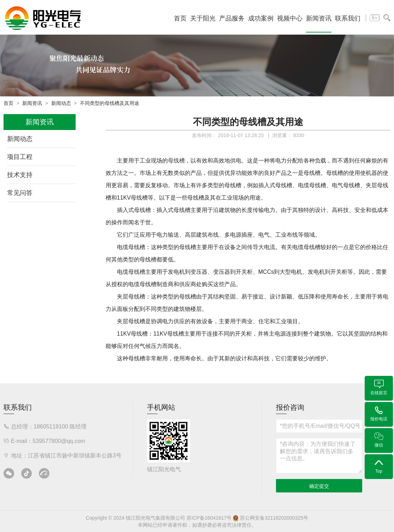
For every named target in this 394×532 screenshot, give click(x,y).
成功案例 (261, 18)
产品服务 (232, 18)
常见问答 (20, 193)
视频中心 (290, 18)
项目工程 (20, 157)
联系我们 (348, 18)
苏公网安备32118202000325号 (270, 518)
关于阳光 (203, 18)
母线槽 (176, 161)
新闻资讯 (319, 18)
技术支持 (20, 175)
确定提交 (319, 486)
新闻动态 (61, 103)
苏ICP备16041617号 (209, 518)
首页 (180, 18)
